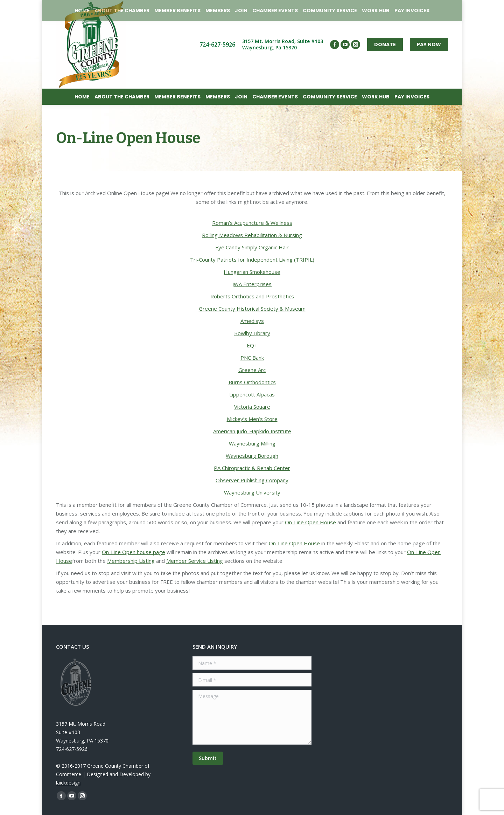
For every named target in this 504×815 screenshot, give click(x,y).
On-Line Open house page (134, 552)
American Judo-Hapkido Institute (252, 431)
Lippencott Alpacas (252, 394)
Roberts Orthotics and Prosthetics (252, 296)
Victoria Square (252, 407)
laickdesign (68, 783)
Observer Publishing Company (252, 480)
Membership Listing (131, 561)
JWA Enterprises (252, 284)
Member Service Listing (195, 561)
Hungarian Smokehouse (252, 272)
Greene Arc (252, 370)
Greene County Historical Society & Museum (252, 309)
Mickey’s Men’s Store (252, 419)
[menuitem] (82, 97)
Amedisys (252, 321)
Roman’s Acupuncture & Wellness (252, 223)
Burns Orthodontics (252, 382)
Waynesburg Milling (252, 443)
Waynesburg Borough (252, 456)
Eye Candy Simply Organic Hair (252, 247)
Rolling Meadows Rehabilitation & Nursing (252, 235)
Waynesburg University (252, 492)
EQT (252, 345)
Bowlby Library (252, 333)
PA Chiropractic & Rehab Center (252, 468)
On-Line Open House (310, 522)
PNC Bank (252, 358)
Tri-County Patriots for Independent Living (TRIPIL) (252, 260)
